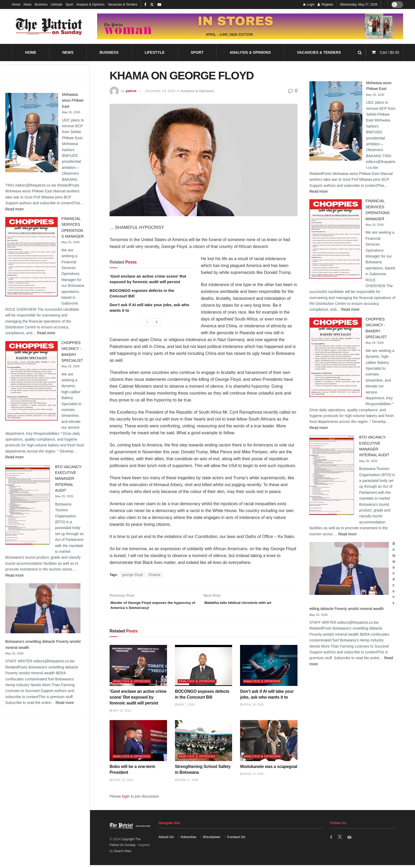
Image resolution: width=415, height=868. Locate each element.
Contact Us (236, 840)
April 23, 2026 (121, 783)
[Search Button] (360, 53)
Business (41, 4)
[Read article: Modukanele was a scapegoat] (269, 743)
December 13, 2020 (160, 91)
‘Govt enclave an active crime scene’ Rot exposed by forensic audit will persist (138, 700)
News (28, 4)
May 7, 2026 (185, 707)
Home (16, 4)
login (126, 799)
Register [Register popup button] (325, 4)
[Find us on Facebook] (331, 840)
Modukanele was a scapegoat (269, 769)
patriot (131, 91)
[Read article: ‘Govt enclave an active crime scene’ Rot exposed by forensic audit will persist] (138, 668)
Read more (14, 209)
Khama (155, 575)
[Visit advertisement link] (250, 26)
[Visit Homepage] (49, 26)
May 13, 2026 (120, 713)
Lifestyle (57, 4)
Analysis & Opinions (90, 4)
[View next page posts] (157, 322)
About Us (166, 840)
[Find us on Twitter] (340, 840)
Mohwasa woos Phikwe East (73, 100)
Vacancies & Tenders (123, 4)
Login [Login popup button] (309, 4)
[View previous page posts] (147, 322)
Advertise (188, 840)
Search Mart (122, 854)
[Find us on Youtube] (350, 840)
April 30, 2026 (252, 707)
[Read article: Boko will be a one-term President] (138, 743)
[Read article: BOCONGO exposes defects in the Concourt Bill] (204, 668)
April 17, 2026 (187, 783)
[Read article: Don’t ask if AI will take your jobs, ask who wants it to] (269, 668)
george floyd (132, 575)
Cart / (389, 52)
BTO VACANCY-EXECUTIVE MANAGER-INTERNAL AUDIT (69, 479)
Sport (69, 4)
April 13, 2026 (252, 777)
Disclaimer (212, 840)
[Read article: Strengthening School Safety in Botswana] (204, 743)
